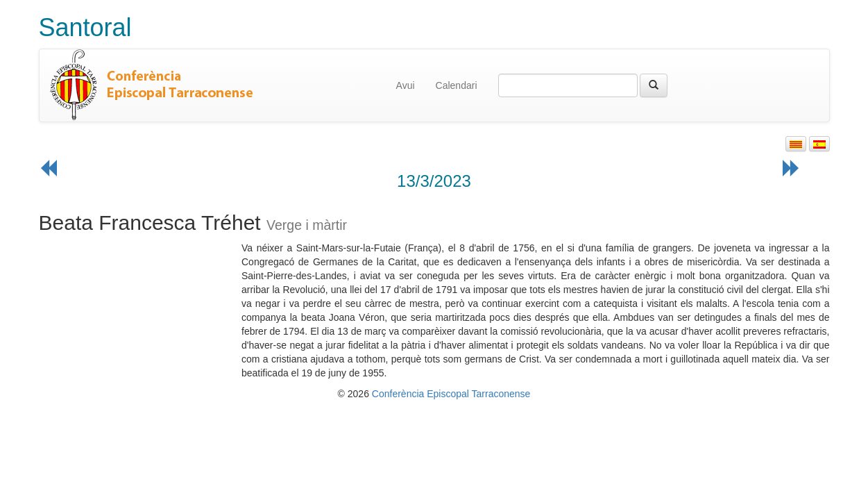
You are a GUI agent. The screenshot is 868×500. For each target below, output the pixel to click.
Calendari (457, 85)
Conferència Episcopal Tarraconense (451, 394)
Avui (406, 85)
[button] (796, 144)
